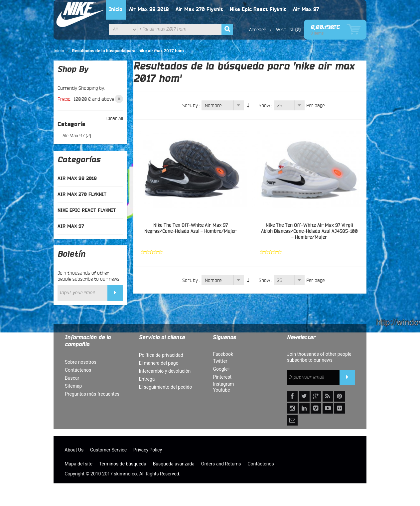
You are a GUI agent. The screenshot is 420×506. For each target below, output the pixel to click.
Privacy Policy (148, 450)
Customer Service (108, 450)
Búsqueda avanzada (174, 464)
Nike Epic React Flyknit (258, 9)
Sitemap (73, 386)
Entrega (147, 379)
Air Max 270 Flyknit (199, 9)
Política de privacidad (161, 355)
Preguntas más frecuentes (92, 394)
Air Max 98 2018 (149, 9)
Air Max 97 (306, 9)
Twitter (220, 361)
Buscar (72, 378)
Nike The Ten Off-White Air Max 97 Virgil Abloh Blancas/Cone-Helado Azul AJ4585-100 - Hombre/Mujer (309, 231)
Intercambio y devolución (165, 371)
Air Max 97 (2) (77, 136)
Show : (265, 105)
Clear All (115, 118)
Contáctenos (78, 370)
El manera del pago (159, 363)
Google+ (221, 369)
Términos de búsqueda (123, 464)
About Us (74, 450)
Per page (315, 105)
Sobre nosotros (81, 362)
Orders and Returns (221, 464)
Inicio (116, 9)
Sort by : (191, 105)
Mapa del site (78, 464)
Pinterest (222, 377)
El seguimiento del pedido (166, 387)
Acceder (257, 30)
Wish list (285, 30)
